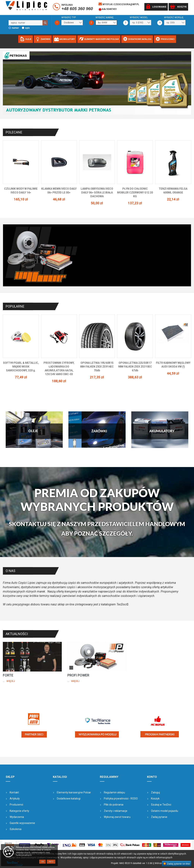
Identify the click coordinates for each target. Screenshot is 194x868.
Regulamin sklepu (114, 792)
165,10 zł (21, 199)
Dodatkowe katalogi (69, 799)
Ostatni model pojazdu (165, 811)
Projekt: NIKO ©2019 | (132, 863)
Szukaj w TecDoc (161, 805)
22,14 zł (173, 199)
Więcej (11, 681)
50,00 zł (97, 203)
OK (42, 862)
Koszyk (155, 799)
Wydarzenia (17, 817)
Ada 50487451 (108, 9)
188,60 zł (59, 381)
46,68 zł (59, 199)
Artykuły (15, 799)
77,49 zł (21, 377)
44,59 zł (173, 373)
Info (51, 862)
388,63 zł (135, 377)
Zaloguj (155, 792)
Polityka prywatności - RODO (121, 799)
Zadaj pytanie (159, 817)
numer (15, 28)
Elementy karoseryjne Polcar (74, 792)
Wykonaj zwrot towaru (117, 817)
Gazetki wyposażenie (22, 823)
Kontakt (14, 792)
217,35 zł (97, 377)
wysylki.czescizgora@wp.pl (119, 4)
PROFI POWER (78, 675)
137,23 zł (135, 203)
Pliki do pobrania (114, 805)
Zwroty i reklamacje (116, 811)
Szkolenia (16, 829)
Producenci (16, 805)
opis (27, 28)
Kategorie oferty (19, 811)
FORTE (8, 675)
